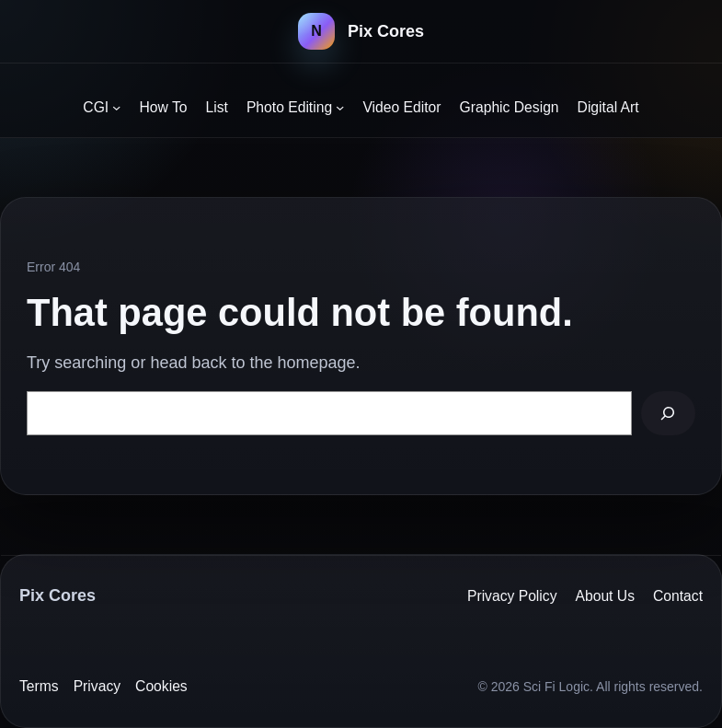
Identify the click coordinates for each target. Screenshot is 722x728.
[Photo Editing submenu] (340, 107)
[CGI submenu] (116, 107)
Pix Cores (386, 31)
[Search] (668, 413)
